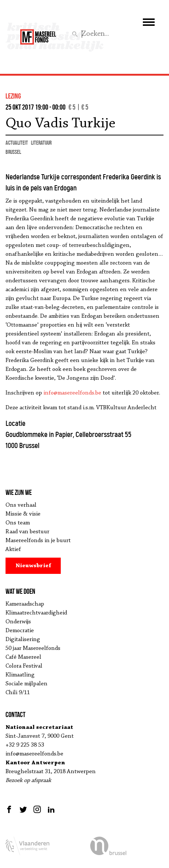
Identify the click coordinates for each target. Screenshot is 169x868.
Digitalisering (23, 640)
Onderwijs (18, 622)
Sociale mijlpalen (27, 684)
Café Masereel (23, 657)
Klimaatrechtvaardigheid (36, 613)
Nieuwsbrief (33, 566)
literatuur (41, 143)
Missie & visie (23, 514)
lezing (13, 96)
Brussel (13, 152)
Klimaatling (20, 675)
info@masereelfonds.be (72, 393)
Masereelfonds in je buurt (38, 541)
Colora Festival (24, 666)
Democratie (20, 631)
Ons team (18, 523)
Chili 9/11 (18, 693)
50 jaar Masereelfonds (33, 648)
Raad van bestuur (27, 532)
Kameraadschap (25, 604)
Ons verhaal (21, 505)
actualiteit (17, 143)
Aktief (13, 550)
